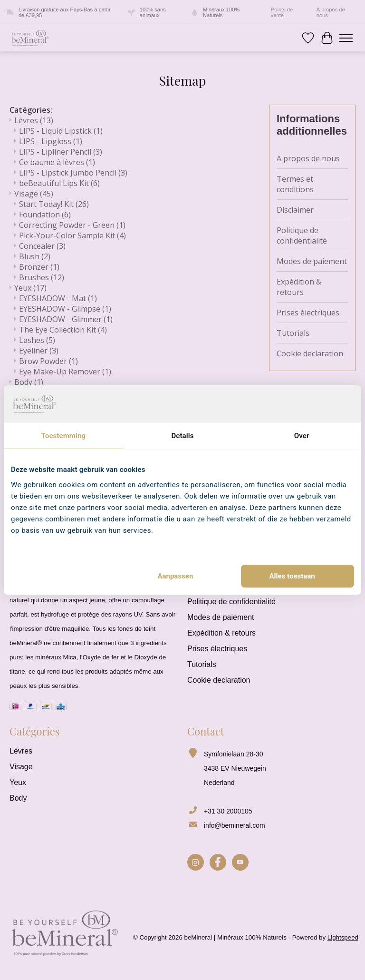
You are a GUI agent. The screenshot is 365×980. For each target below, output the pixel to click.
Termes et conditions (295, 184)
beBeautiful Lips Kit (59, 183)
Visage (34, 194)
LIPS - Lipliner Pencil (61, 152)
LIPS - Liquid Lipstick (61, 131)
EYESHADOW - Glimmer (66, 319)
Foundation (45, 215)
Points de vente (282, 12)
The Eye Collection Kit (63, 330)
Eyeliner (39, 351)
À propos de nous (331, 12)
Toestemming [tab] (63, 436)
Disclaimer (295, 210)
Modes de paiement (312, 261)
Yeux (30, 288)
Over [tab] (302, 436)
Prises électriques (308, 313)
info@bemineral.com (235, 825)
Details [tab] (182, 436)
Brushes (42, 277)
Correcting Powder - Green (72, 225)
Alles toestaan (292, 576)
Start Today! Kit (54, 204)
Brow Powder (48, 361)
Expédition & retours (299, 287)
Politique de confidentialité (302, 235)
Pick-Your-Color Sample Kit (72, 235)
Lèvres (34, 120)
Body (29, 382)
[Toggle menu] (346, 38)
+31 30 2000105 (228, 811)
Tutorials (293, 333)
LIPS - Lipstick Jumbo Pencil (73, 173)
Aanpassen (175, 576)
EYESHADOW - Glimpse (65, 309)
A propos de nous (308, 158)
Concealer (42, 246)
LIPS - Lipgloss (51, 141)
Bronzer (39, 267)
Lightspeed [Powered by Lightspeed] (343, 937)
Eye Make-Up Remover (65, 372)
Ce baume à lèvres (57, 162)
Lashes (37, 340)
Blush (35, 256)
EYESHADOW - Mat (58, 298)
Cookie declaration (310, 353)
